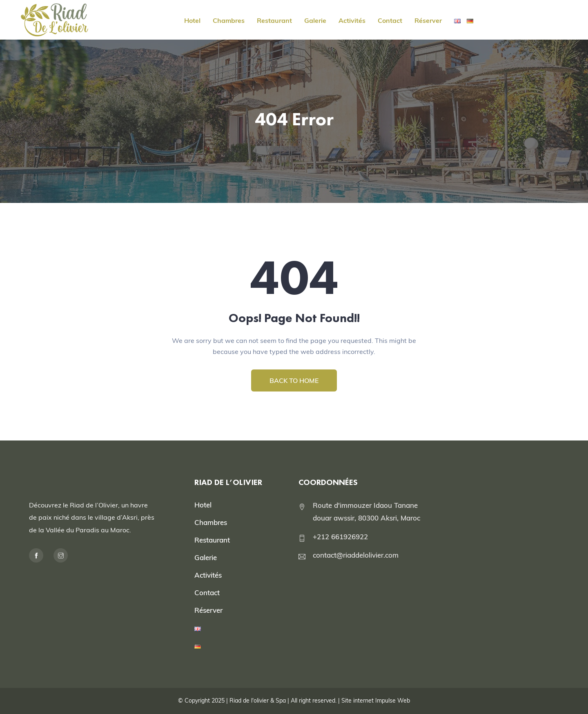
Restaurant (274, 20)
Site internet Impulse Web (376, 701)
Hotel (192, 20)
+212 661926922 (340, 537)
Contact (390, 20)
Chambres (229, 20)
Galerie (315, 20)
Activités (352, 20)
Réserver (428, 20)
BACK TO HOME (294, 380)
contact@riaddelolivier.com (356, 555)
